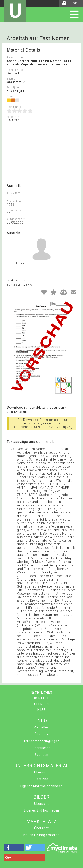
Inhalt (10, 449)
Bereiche (41, 779)
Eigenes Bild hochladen (41, 810)
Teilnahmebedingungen (41, 741)
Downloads (14, 210)
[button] (14, 848)
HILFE (41, 710)
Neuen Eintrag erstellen (41, 835)
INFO (42, 721)
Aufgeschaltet (16, 219)
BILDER (41, 797)
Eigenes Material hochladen (41, 786)
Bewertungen (15, 107)
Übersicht (41, 772)
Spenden (41, 755)
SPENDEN (41, 704)
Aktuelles (41, 727)
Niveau (11, 96)
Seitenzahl (13, 117)
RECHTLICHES (42, 693)
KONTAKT (42, 698)
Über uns (41, 734)
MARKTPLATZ (42, 821)
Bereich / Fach (16, 70)
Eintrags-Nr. (14, 193)
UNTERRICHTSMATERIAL (41, 766)
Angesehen (14, 202)
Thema (11, 79)
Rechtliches (42, 748)
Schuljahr (13, 88)
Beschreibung (16, 58)
